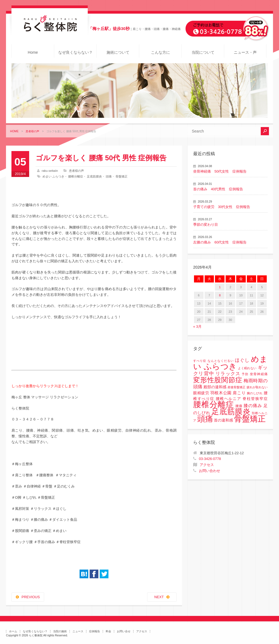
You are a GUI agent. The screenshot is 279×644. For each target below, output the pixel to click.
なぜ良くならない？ (75, 52)
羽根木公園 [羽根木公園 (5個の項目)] (221, 393)
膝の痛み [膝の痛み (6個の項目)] (253, 405)
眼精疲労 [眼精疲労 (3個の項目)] (201, 393)
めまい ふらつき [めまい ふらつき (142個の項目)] (230, 363)
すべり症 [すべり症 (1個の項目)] (200, 361)
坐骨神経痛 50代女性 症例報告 (220, 171)
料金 (108, 631)
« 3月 (197, 326)
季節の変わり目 (206, 225)
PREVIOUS (31, 597)
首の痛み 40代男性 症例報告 (218, 189)
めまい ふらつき (53, 176)
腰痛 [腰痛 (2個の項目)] (239, 406)
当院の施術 (60, 631)
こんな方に (160, 52)
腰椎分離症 (76, 176)
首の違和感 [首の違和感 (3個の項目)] (223, 420)
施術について (118, 52)
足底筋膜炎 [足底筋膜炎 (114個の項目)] (231, 412)
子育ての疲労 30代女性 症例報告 (222, 207)
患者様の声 (32, 131)
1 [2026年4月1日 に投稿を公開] (220, 287)
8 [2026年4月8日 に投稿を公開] (220, 295)
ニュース (78, 631)
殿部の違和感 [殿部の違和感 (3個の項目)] (215, 387)
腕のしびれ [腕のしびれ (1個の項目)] (255, 393)
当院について (203, 52)
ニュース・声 (245, 52)
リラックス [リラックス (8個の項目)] (228, 374)
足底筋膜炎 (94, 176)
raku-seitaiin (50, 171)
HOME (14, 131)
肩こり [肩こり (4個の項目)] (239, 393)
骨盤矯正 (122, 176)
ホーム (13, 631)
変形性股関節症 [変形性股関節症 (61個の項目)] (218, 380)
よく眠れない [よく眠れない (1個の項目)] (247, 368)
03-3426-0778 (210, 459)
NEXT (159, 597)
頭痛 (109, 176)
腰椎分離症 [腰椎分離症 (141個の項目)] (214, 404)
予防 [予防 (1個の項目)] (245, 374)
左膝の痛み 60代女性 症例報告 (220, 242)
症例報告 (95, 631)
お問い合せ (124, 631)
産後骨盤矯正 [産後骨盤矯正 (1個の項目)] (236, 387)
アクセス (207, 465)
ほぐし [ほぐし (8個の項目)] (242, 360)
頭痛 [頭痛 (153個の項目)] (205, 419)
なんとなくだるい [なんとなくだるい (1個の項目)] (221, 361)
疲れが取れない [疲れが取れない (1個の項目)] (257, 387)
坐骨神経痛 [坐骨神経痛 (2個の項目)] (259, 374)
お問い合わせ (210, 471)
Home (33, 52)
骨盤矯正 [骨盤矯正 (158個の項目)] (250, 419)
